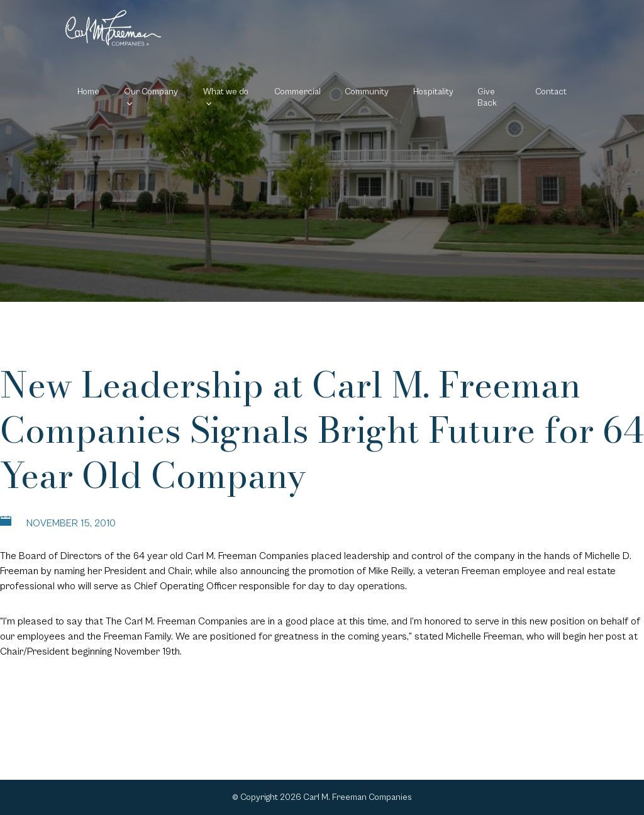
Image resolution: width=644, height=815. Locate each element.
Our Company (151, 92)
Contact (551, 92)
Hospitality (433, 92)
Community (367, 92)
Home (88, 92)
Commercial (297, 92)
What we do (226, 92)
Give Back (487, 97)
